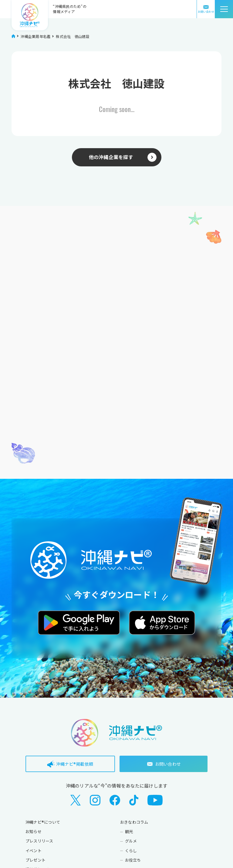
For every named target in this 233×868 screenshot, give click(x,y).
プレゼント (35, 860)
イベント (34, 851)
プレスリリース (39, 841)
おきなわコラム (134, 822)
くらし (131, 851)
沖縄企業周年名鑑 (35, 36)
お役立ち (133, 860)
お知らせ (34, 831)
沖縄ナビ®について (43, 822)
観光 (129, 831)
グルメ (131, 841)
